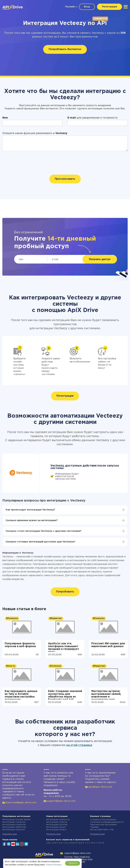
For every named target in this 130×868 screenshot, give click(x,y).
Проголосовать (65, 179)
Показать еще (10, 834)
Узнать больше (54, 865)
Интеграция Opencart (14, 830)
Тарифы (94, 827)
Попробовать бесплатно (65, 49)
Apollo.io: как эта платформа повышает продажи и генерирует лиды (64, 647)
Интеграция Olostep (57, 825)
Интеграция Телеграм (14, 822)
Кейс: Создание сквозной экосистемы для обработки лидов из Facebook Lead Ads (65, 695)
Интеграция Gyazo (56, 827)
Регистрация (110, 7)
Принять (73, 863)
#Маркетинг (56, 618)
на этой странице (79, 745)
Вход (87, 7)
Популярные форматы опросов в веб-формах (20, 645)
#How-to (11, 666)
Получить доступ (100, 259)
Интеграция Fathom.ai (58, 820)
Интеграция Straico (56, 830)
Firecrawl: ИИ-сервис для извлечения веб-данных (108, 645)
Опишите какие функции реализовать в (35, 133)
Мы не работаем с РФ (102, 830)
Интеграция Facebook (14, 825)
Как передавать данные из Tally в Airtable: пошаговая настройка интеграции (21, 695)
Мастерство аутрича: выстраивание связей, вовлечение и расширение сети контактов (106, 695)
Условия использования (103, 820)
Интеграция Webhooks (14, 827)
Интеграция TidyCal (57, 822)
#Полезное (12, 618)
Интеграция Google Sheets (16, 820)
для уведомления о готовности (92, 118)
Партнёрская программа (103, 825)
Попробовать (65, 592)
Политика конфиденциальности (107, 822)
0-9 (102, 843)
